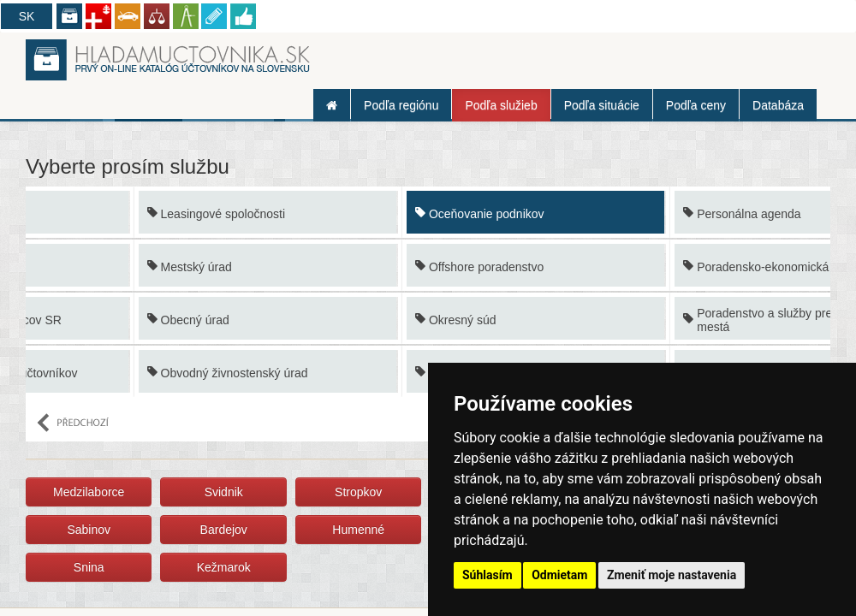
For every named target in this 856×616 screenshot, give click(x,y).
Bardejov (224, 530)
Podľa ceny (696, 105)
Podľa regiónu (401, 105)
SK (27, 16)
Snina (89, 567)
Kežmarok (224, 567)
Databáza (778, 105)
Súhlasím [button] (487, 575)
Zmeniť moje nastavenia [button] (672, 575)
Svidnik (224, 492)
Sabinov (89, 530)
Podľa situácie (602, 105)
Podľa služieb (501, 105)
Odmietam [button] (559, 575)
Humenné (358, 530)
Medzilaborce (89, 492)
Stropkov (358, 492)
